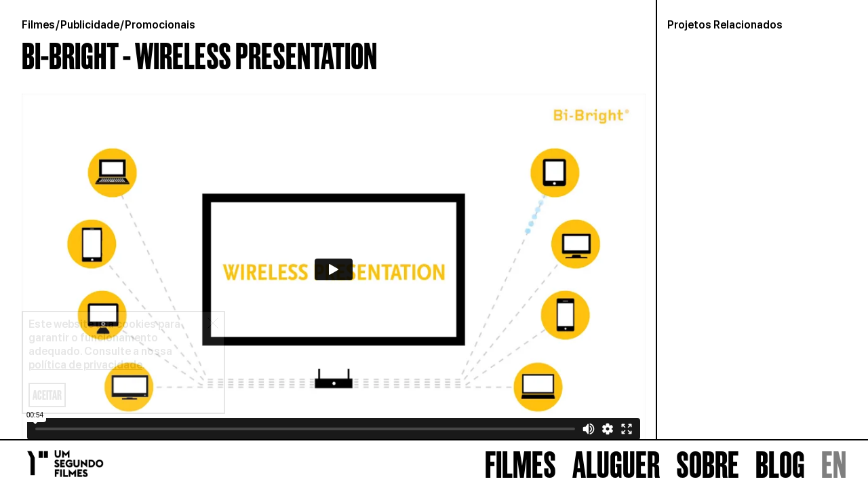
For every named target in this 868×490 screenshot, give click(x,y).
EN (834, 465)
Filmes (38, 25)
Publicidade (90, 25)
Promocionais (160, 25)
